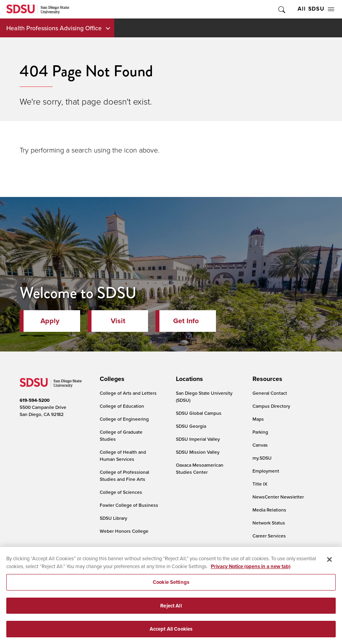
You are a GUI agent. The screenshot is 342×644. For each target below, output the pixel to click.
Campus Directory (271, 406)
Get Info (186, 321)
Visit (118, 321)
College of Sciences (121, 492)
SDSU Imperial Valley (198, 439)
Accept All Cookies (171, 634)
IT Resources (266, 549)
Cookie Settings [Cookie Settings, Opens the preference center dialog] (171, 587)
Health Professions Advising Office (54, 28)
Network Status (269, 523)
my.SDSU (262, 458)
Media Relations (269, 510)
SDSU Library (113, 518)
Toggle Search (281, 9)
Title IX (260, 484)
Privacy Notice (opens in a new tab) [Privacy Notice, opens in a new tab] (251, 571)
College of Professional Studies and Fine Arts (124, 476)
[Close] (329, 565)
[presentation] (111, 379)
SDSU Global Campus (199, 413)
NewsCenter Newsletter (278, 497)
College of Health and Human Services (123, 455)
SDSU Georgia (191, 426)
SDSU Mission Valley (198, 452)
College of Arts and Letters (128, 393)
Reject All (171, 611)
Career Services (269, 536)
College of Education (122, 406)
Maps (258, 419)
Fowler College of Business (129, 505)
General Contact (270, 393)
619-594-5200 (35, 400)
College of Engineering (124, 419)
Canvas (260, 445)
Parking (260, 432)
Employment (266, 471)
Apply (50, 321)
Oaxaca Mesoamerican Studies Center (200, 468)
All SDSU (316, 9)
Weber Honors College (124, 531)
